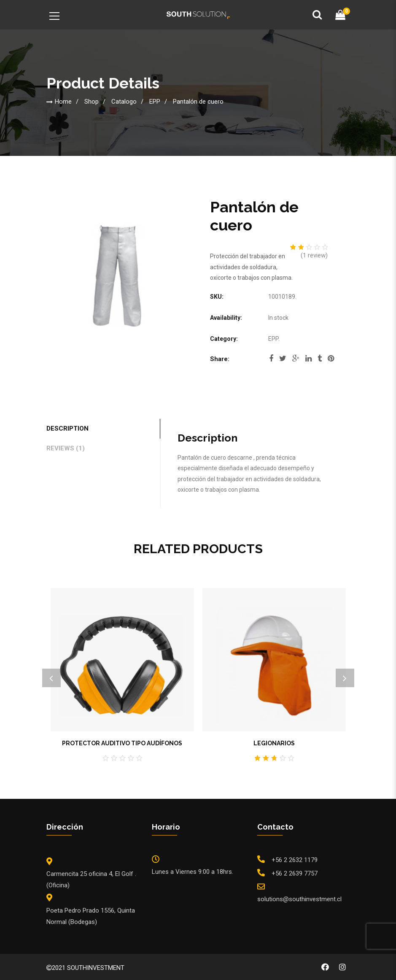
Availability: (226, 318)
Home (63, 102)
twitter (283, 359)
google (296, 359)
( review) (314, 255)
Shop (92, 102)
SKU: (217, 297)
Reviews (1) (66, 448)
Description (67, 428)
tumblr (320, 359)
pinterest (331, 359)
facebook (271, 359)
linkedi (308, 359)
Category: (224, 339)
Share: (220, 359)
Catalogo (124, 102)
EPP (155, 102)
